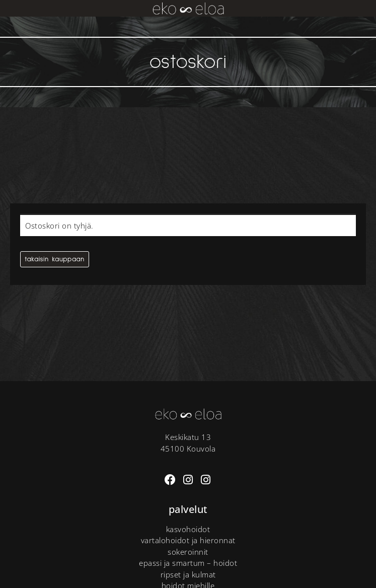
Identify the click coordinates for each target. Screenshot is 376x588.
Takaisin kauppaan (55, 259)
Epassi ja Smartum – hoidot (188, 563)
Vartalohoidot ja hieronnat (188, 540)
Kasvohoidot (188, 529)
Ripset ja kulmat (188, 574)
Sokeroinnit (188, 552)
